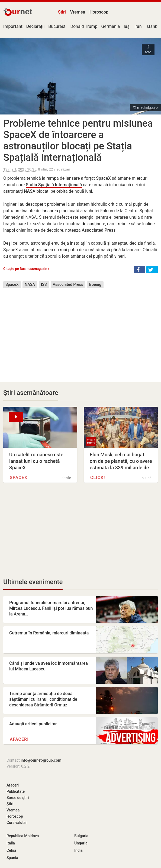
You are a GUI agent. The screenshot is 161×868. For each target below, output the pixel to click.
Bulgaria (81, 836)
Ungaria (81, 843)
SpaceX (103, 178)
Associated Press (99, 230)
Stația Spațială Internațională (54, 185)
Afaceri (19, 739)
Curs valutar (17, 823)
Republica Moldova (23, 836)
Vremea (78, 12)
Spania (12, 858)
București (57, 26)
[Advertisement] (80, 331)
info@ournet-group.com (41, 760)
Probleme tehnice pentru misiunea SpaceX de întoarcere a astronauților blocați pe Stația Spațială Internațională (78, 140)
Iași (127, 26)
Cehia (11, 850)
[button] (140, 270)
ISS (44, 285)
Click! (98, 478)
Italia (11, 843)
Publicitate (16, 791)
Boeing (95, 285)
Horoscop (99, 12)
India (78, 850)
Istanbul (153, 26)
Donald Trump (84, 26)
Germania (110, 26)
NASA (30, 191)
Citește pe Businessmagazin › (26, 269)
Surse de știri (18, 798)
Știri (62, 12)
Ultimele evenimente (33, 582)
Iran (138, 26)
